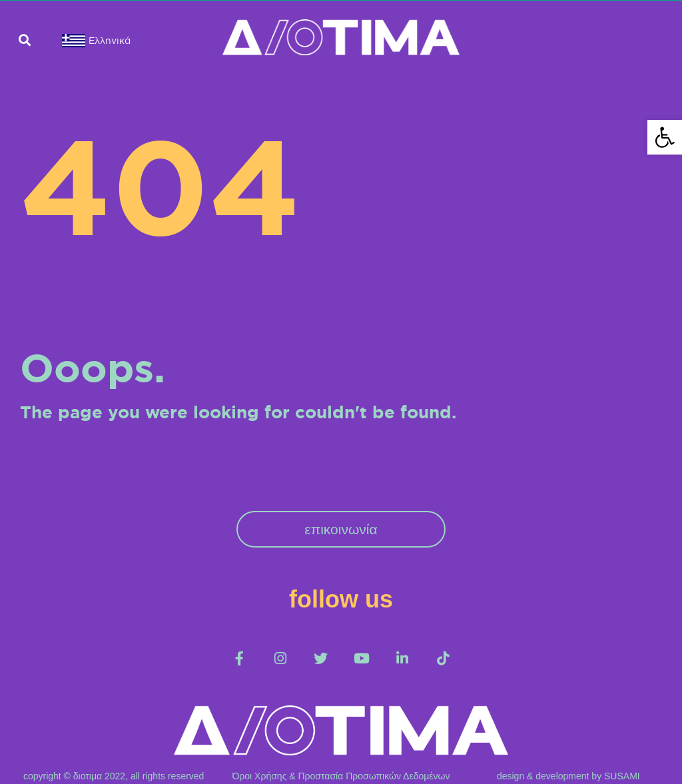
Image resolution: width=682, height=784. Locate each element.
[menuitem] (86, 41)
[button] (24, 40)
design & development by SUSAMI (568, 776)
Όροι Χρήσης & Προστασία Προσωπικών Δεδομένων (341, 776)
